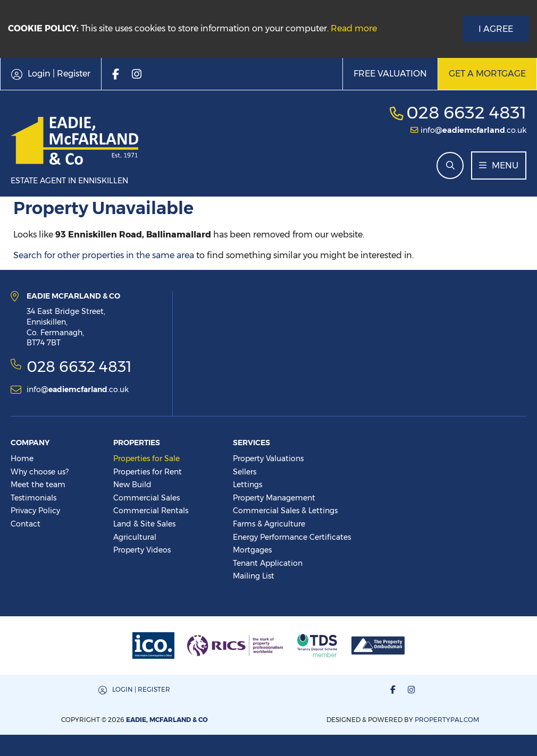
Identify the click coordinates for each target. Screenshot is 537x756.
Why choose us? (40, 472)
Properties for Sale (146, 458)
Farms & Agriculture (269, 524)
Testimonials (33, 498)
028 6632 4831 (466, 112)
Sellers (245, 472)
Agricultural (135, 537)
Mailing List (254, 576)
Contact (26, 524)
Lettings (247, 485)
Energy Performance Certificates (292, 537)
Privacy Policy (35, 511)
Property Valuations (268, 458)
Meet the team (38, 485)
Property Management (274, 498)
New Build (132, 485)
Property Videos (142, 550)
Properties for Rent (148, 472)
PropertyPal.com (447, 720)
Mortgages (252, 550)
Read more (354, 28)
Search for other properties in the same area (104, 255)
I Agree (496, 29)
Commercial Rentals (151, 511)
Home (22, 458)
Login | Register (141, 689)
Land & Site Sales (144, 524)
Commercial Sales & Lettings (285, 511)
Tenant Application (268, 563)
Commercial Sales (146, 498)
